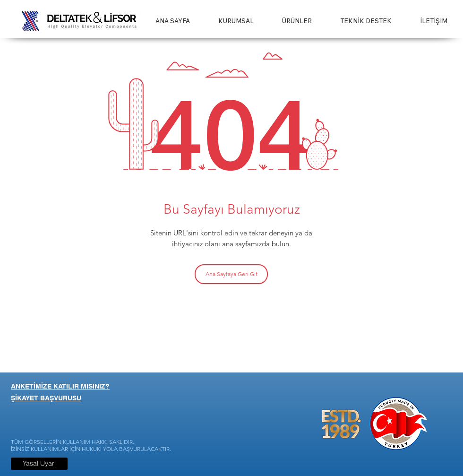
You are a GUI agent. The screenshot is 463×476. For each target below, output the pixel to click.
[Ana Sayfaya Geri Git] (231, 274)
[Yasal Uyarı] (39, 464)
